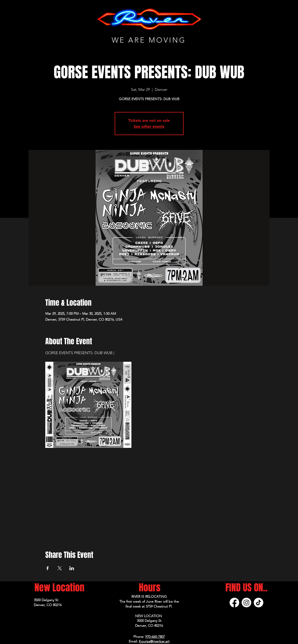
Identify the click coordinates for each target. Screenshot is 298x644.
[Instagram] (246, 603)
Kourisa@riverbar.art (154, 641)
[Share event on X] (60, 568)
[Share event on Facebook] (48, 568)
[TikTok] (259, 603)
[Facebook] (234, 603)
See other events (149, 126)
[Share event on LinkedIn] (72, 568)
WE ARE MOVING (149, 40)
